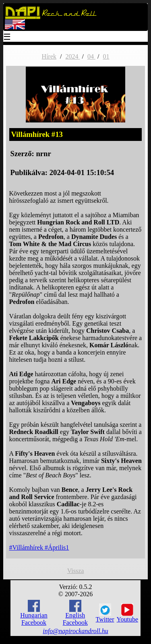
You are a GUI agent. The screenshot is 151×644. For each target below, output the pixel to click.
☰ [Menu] (7, 38)
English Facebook (75, 613)
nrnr (43, 154)
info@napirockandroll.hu (75, 631)
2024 (72, 56)
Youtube (128, 613)
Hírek (49, 56)
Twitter (105, 613)
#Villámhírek (27, 547)
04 (91, 56)
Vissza (76, 571)
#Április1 (57, 547)
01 (106, 56)
